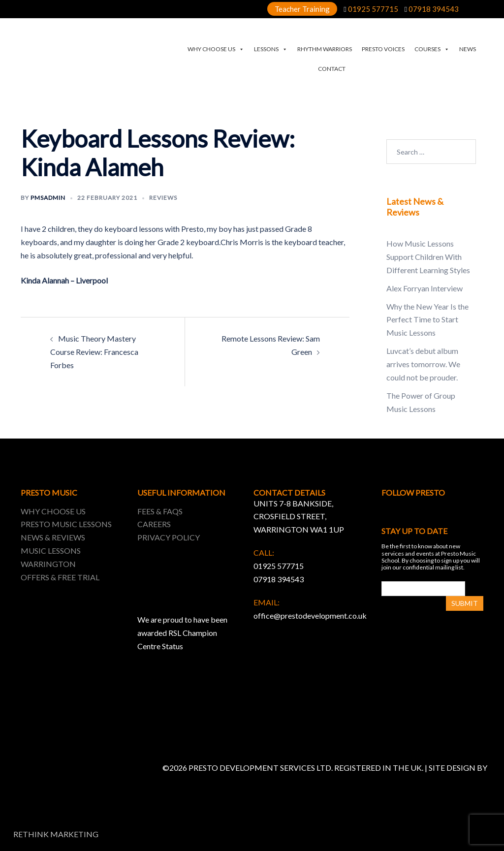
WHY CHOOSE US (216, 49)
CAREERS (154, 524)
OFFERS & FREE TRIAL (60, 577)
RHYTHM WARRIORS (325, 49)
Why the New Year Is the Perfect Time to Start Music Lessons (427, 320)
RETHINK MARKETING (56, 834)
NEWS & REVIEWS (53, 537)
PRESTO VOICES (383, 49)
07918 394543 (434, 9)
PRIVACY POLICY (169, 537)
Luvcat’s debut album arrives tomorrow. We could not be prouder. (423, 364)
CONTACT (332, 69)
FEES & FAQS (160, 511)
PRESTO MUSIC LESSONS (66, 524)
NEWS (468, 49)
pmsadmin (48, 198)
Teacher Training (302, 9)
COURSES (432, 49)
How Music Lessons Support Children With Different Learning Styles (428, 257)
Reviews (163, 198)
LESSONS (271, 49)
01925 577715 (373, 9)
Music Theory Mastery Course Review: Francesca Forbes (94, 352)
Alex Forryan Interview (425, 288)
